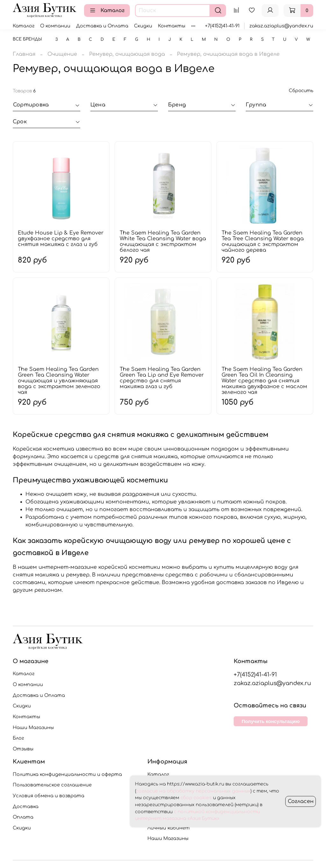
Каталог (107, 11)
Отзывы (23, 749)
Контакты (172, 26)
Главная (24, 54)
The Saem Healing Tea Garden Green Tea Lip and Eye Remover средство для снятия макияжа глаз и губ (162, 378)
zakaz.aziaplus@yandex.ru (281, 26)
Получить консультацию (271, 721)
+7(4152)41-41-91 (222, 26)
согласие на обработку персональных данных (193, 791)
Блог (18, 738)
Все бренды (27, 39)
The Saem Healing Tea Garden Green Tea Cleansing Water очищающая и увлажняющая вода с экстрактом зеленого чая (59, 381)
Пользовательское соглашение (52, 785)
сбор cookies (196, 798)
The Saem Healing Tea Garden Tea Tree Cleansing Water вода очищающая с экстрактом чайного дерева (263, 242)
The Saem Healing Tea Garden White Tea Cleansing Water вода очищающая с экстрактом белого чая (163, 242)
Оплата (23, 817)
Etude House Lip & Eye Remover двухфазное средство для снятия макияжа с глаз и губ (61, 239)
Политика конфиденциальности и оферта (67, 774)
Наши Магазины (33, 727)
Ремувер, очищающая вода (127, 54)
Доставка (26, 807)
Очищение (62, 54)
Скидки (143, 26)
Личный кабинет (169, 828)
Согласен (301, 801)
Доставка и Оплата (102, 26)
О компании (55, 26)
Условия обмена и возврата (49, 796)
